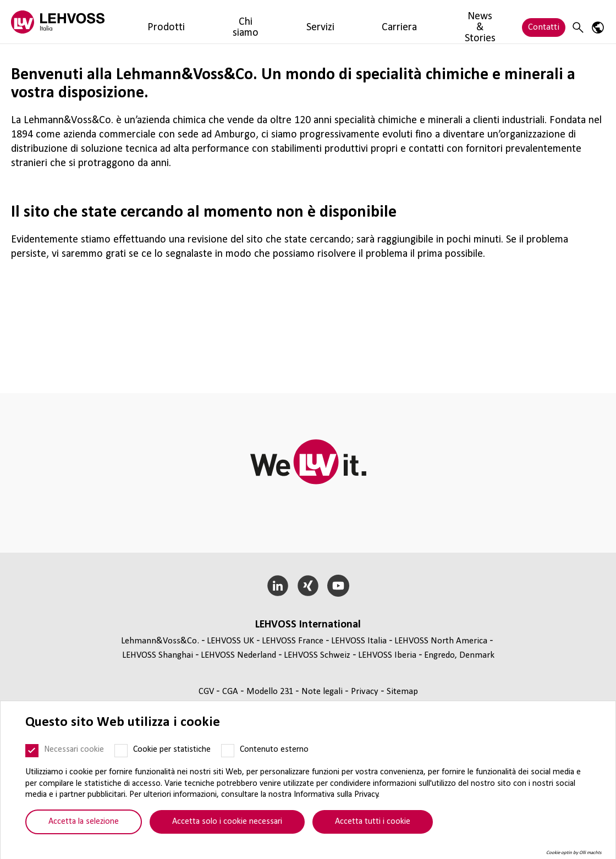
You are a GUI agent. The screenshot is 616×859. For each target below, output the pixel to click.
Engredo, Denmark (459, 655)
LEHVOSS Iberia (387, 655)
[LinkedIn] (278, 586)
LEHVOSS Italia (359, 641)
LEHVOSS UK (230, 641)
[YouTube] (338, 586)
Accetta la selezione (84, 822)
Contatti (544, 22)
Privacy (366, 692)
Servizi (235, 22)
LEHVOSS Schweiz (317, 655)
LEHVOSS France (293, 641)
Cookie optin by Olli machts (574, 853)
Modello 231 (271, 692)
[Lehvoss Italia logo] (58, 22)
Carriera (275, 22)
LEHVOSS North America (441, 641)
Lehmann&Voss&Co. (160, 641)
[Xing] (308, 586)
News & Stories (331, 22)
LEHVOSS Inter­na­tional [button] (308, 625)
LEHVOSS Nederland (238, 655)
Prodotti (145, 22)
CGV (207, 692)
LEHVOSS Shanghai (158, 655)
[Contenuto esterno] (228, 751)
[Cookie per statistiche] (121, 751)
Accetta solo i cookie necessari (227, 822)
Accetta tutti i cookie (373, 822)
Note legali (323, 692)
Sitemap (402, 692)
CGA (231, 692)
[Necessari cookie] (32, 751)
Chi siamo (192, 22)
